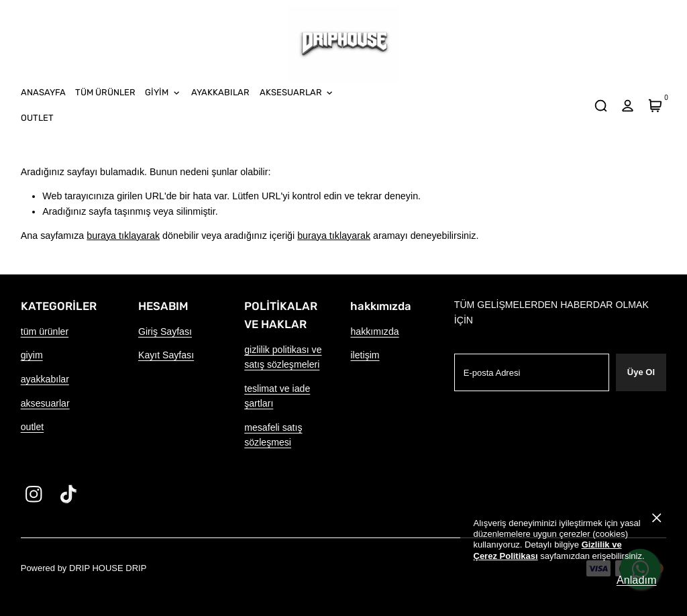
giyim (32, 355)
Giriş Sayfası (165, 331)
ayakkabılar (45, 379)
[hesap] (628, 105)
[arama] (600, 105)
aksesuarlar (45, 403)
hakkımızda (374, 331)
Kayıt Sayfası (166, 355)
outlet (33, 427)
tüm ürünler (45, 331)
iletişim (365, 355)
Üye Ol (641, 372)
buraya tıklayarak (123, 236)
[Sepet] (655, 105)
